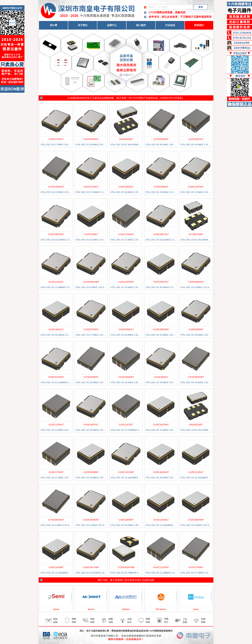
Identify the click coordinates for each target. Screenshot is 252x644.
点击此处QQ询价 (242, 43)
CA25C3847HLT (161, 282)
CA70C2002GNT (56, 187)
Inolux (196, 609)
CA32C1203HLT (56, 425)
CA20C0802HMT (91, 282)
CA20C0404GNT (91, 520)
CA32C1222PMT (161, 567)
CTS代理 (136, 98)
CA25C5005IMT (91, 472)
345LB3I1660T (126, 139)
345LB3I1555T (196, 425)
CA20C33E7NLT (161, 234)
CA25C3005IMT (126, 520)
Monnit (91, 609)
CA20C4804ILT (161, 377)
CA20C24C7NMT (91, 567)
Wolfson (126, 609)
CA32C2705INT (56, 472)
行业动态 (170, 25)
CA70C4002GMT (196, 377)
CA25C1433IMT (56, 567)
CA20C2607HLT (91, 425)
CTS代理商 (155, 12)
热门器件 (141, 25)
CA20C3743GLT (91, 187)
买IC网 (53, 25)
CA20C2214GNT (56, 377)
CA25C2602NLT (126, 187)
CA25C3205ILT (91, 234)
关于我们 (83, 25)
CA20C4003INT (196, 330)
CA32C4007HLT (196, 139)
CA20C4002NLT (91, 139)
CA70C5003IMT (161, 139)
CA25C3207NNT (161, 425)
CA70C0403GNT (56, 520)
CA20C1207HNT (196, 187)
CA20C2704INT (91, 330)
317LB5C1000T (196, 234)
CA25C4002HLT (126, 330)
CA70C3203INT (91, 377)
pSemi (56, 609)
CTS (103, 580)
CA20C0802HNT (196, 282)
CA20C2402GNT (126, 282)
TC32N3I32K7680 (126, 567)
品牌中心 (112, 25)
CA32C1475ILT (126, 425)
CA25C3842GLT (56, 330)
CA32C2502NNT (126, 377)
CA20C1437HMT (126, 472)
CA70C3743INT (196, 567)
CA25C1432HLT (196, 472)
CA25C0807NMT (196, 520)
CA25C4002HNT (161, 472)
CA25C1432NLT (161, 520)
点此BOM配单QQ (242, 48)
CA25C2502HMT (161, 330)
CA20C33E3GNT (56, 234)
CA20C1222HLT (56, 282)
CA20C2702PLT (56, 139)
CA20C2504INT (161, 187)
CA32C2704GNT (126, 234)
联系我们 (199, 25)
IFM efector (161, 609)
